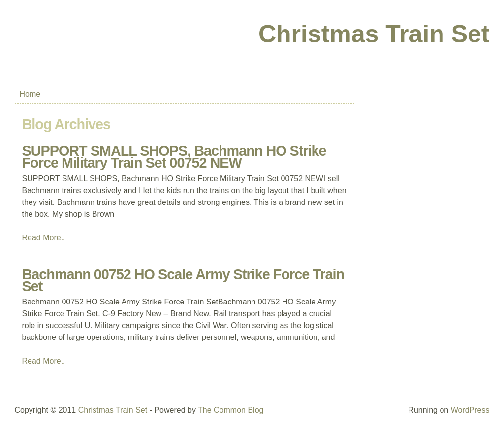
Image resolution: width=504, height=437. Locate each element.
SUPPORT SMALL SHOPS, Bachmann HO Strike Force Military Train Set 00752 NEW (174, 157)
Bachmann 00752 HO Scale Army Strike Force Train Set (183, 280)
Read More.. (44, 238)
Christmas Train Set (374, 34)
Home (30, 94)
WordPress (470, 410)
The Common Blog (231, 410)
